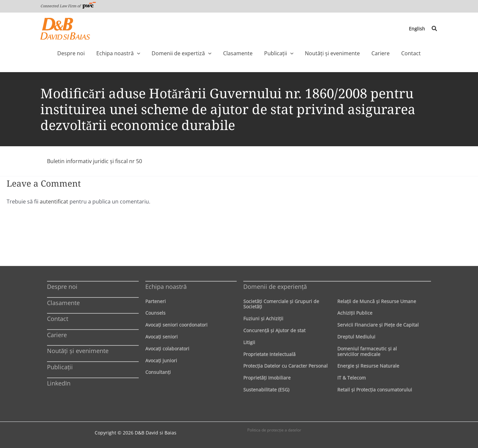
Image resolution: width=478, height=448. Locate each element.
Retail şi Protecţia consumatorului (375, 389)
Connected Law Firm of (68, 6)
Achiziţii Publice (355, 313)
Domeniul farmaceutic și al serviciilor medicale (367, 351)
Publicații (60, 367)
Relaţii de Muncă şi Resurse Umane (377, 301)
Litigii (249, 342)
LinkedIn (59, 383)
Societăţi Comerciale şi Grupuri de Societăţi (281, 304)
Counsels (155, 313)
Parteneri (156, 301)
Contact (58, 318)
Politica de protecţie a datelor (274, 430)
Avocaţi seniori (162, 336)
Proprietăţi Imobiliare (267, 377)
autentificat (54, 202)
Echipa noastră (166, 286)
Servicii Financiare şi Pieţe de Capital (378, 324)
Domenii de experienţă (275, 286)
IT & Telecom (352, 377)
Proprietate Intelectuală (269, 354)
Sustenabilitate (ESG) (266, 389)
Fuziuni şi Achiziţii (263, 318)
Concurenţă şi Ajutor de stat (274, 330)
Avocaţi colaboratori (167, 348)
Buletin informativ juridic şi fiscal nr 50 (95, 161)
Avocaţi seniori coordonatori (176, 324)
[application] (149, 53)
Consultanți (158, 372)
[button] (435, 29)
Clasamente (63, 302)
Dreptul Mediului (356, 336)
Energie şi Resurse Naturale (368, 366)
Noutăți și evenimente (78, 351)
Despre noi (62, 286)
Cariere (57, 335)
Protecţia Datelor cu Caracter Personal (286, 366)
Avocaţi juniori (161, 360)
